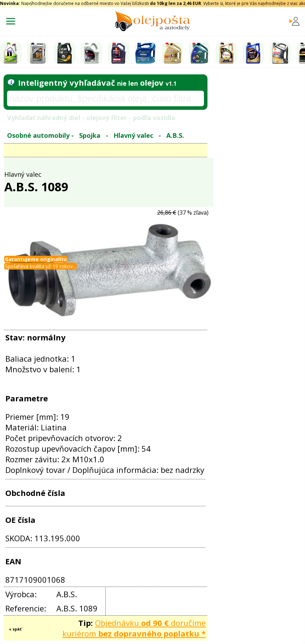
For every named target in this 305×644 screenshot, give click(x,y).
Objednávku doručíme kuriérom (134, 628)
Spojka (90, 135)
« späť (15, 629)
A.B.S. (175, 135)
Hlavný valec (133, 135)
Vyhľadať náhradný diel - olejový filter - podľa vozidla (91, 118)
